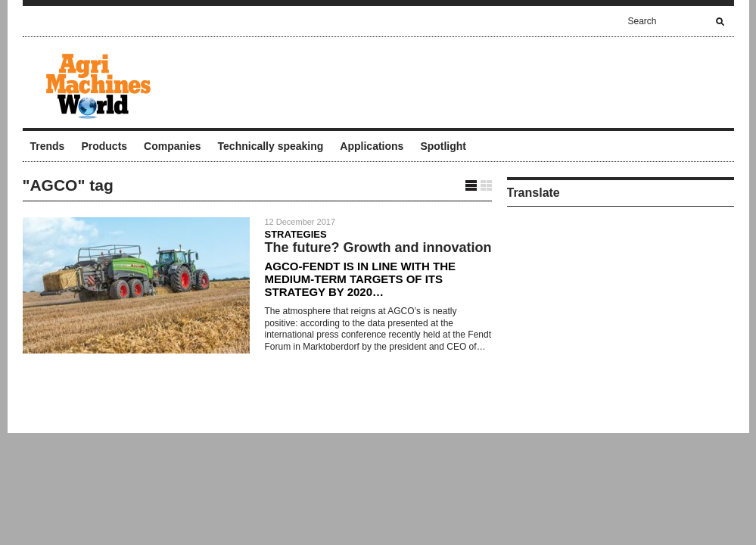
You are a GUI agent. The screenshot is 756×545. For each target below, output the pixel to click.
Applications (372, 146)
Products (104, 146)
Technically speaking (271, 146)
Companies (172, 146)
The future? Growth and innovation (378, 248)
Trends (48, 146)
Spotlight (443, 146)
